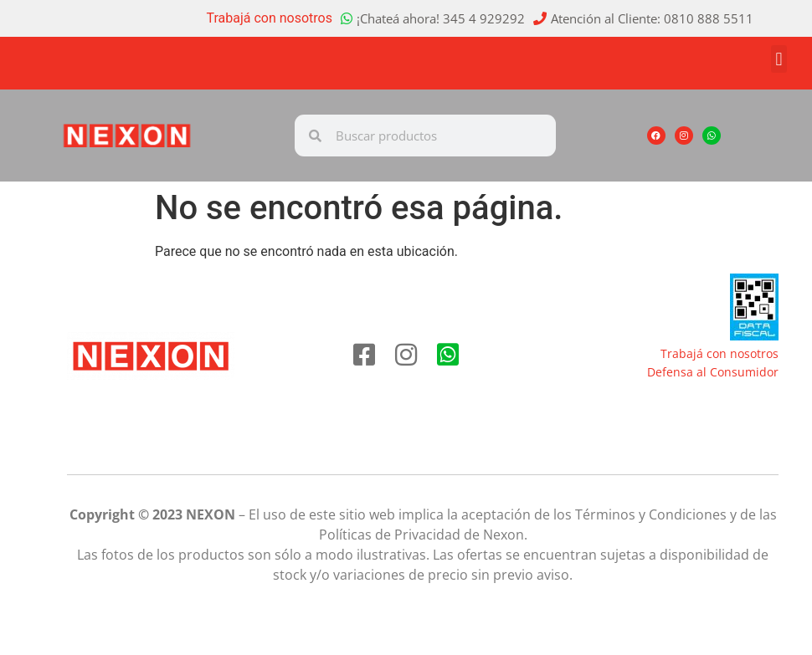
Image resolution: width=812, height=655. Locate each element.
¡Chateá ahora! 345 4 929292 (441, 18)
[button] (779, 59)
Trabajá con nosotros (270, 18)
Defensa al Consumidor (713, 372)
